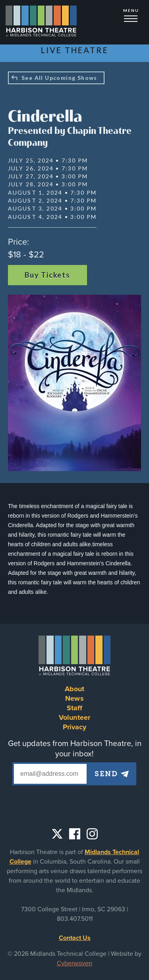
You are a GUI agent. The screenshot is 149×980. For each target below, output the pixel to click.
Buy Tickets (47, 275)
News (74, 698)
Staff (75, 708)
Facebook (75, 834)
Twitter (57, 834)
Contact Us (75, 938)
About (75, 689)
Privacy (75, 727)
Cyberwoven (74, 963)
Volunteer (74, 717)
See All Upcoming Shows (59, 78)
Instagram (92, 834)
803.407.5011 (75, 919)
